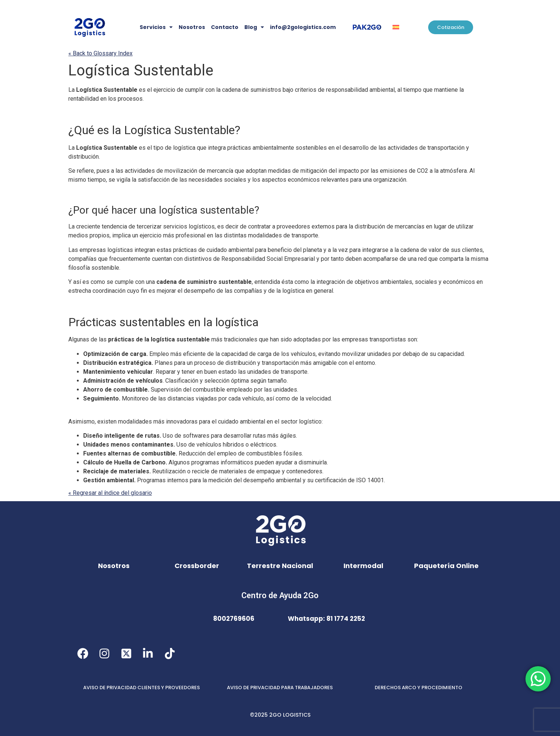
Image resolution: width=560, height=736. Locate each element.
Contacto (225, 27)
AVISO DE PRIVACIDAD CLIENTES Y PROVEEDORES (141, 688)
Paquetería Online (446, 566)
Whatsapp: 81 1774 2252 (326, 619)
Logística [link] (99, 70)
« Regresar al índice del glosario (110, 493)
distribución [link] (84, 157)
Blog (254, 27)
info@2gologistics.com (303, 27)
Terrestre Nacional (280, 566)
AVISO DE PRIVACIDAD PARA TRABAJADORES (280, 688)
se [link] (112, 180)
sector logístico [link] (301, 422)
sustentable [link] (207, 210)
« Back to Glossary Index (100, 53)
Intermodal (363, 566)
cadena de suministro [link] (187, 282)
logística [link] (184, 148)
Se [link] (72, 171)
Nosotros (192, 27)
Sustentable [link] (141, 70)
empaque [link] (268, 471)
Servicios (156, 27)
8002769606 (234, 619)
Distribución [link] (100, 363)
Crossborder (197, 566)
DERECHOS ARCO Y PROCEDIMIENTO (419, 688)
